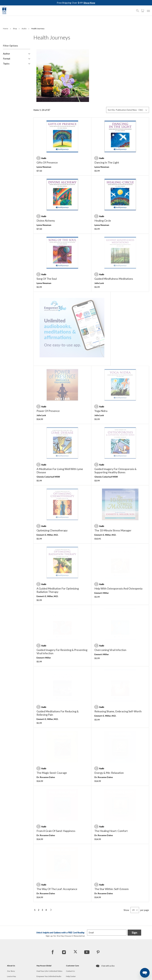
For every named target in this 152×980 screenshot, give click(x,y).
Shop (15, 29)
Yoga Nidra (101, 381)
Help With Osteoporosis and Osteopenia (118, 558)
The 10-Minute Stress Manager (113, 500)
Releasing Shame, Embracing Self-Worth (118, 681)
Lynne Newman (44, 167)
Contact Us (70, 947)
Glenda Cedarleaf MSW (48, 447)
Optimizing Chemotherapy (52, 500)
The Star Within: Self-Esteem (111, 859)
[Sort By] (128, 110)
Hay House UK (42, 958)
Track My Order (72, 958)
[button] (138, 9)
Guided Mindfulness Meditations (114, 279)
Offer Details (71, 963)
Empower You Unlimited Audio (49, 953)
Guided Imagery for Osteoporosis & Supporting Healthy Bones (115, 440)
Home (6, 29)
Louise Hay (12, 953)
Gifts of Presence (47, 162)
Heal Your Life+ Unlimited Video (49, 947)
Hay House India (43, 968)
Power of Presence (48, 381)
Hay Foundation (13, 958)
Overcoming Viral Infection (110, 620)
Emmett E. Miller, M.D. (47, 505)
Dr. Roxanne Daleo (46, 747)
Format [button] (7, 59)
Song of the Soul (47, 279)
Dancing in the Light (107, 162)
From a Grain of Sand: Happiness (56, 801)
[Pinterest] (98, 928)
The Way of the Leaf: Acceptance (57, 859)
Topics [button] (6, 64)
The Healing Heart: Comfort (111, 801)
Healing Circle (103, 221)
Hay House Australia (45, 963)
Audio (24, 29)
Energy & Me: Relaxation (109, 743)
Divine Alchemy (46, 221)
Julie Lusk (99, 283)
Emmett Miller (102, 563)
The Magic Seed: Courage (52, 743)
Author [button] (7, 54)
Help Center (71, 953)
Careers (10, 963)
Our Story (11, 947)
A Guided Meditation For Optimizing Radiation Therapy (58, 560)
